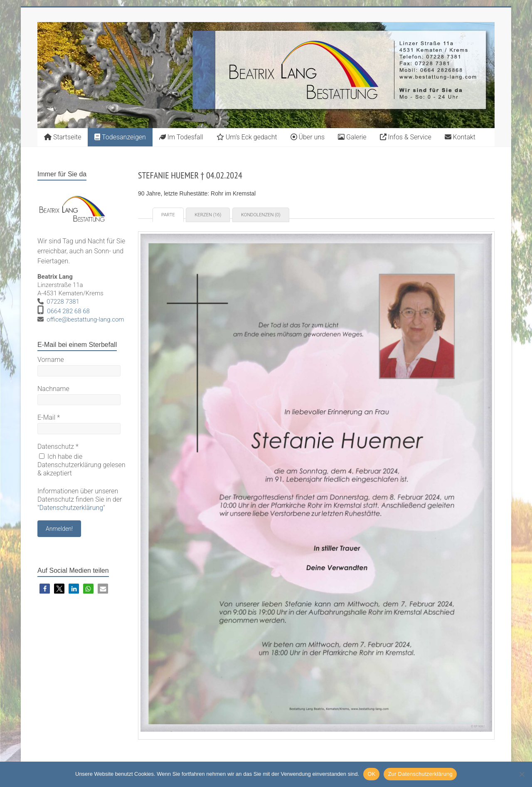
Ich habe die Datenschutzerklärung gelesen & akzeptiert (81, 465)
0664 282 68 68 (68, 311)
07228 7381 (63, 302)
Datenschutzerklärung (71, 508)
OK (371, 774)
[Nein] (522, 774)
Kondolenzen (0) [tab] (261, 215)
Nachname (53, 389)
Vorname (51, 360)
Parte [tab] (168, 215)
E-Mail (49, 417)
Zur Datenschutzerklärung (420, 774)
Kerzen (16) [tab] (208, 215)
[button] (45, 589)
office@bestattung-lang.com (85, 319)
